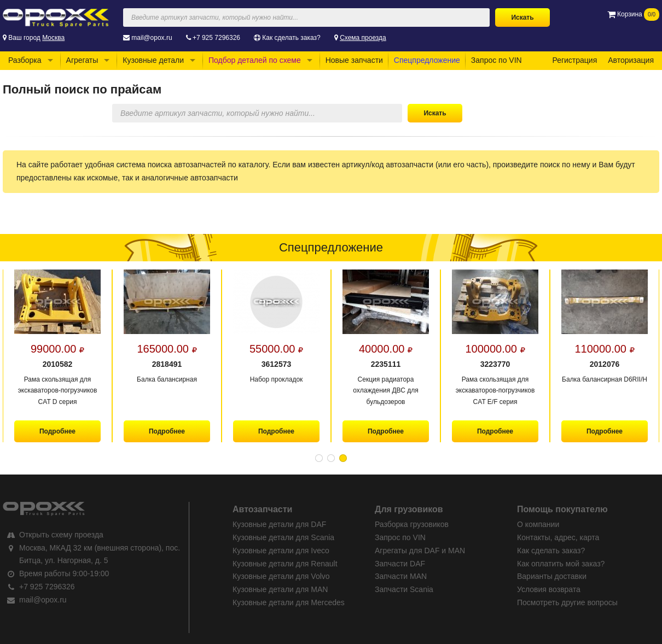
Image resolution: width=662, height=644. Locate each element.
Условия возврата (549, 589)
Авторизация (631, 60)
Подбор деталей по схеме (255, 60)
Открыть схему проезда (61, 535)
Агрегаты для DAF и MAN (420, 551)
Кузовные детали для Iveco (281, 551)
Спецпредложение (427, 60)
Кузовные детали (153, 60)
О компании (538, 524)
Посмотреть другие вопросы (567, 602)
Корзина (633, 14)
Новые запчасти (354, 60)
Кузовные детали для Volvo (281, 576)
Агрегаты (82, 60)
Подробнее (57, 431)
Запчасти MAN (401, 576)
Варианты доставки (552, 576)
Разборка (25, 60)
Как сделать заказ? (291, 38)
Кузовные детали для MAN (280, 589)
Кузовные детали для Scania (283, 537)
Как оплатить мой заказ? (561, 564)
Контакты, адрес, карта (558, 537)
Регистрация (574, 60)
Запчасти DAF (400, 564)
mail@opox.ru (152, 38)
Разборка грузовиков (412, 524)
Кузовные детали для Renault (285, 564)
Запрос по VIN (496, 60)
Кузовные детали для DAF (279, 524)
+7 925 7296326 (216, 38)
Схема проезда (363, 38)
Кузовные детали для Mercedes (289, 602)
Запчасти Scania (404, 589)
